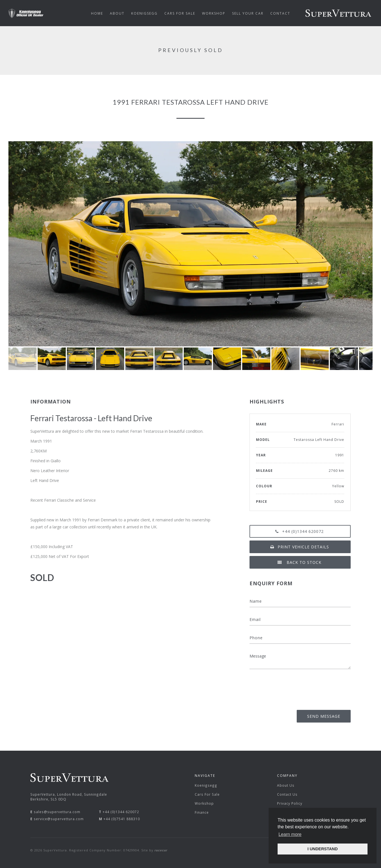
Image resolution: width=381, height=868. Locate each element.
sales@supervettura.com (57, 812)
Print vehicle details (300, 547)
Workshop (204, 803)
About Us (286, 785)
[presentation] (308, 688)
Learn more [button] (290, 834)
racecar (161, 850)
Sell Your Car (248, 13)
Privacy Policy (290, 803)
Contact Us (287, 794)
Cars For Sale (207, 794)
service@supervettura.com (59, 819)
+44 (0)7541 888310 (122, 819)
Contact (280, 13)
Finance (202, 812)
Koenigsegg (206, 785)
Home (97, 13)
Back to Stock (300, 562)
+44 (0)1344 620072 (300, 531)
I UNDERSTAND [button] (323, 849)
